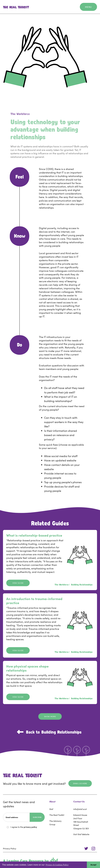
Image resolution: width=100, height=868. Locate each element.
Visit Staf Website (81, 834)
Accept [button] (93, 865)
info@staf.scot (80, 809)
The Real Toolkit (57, 815)
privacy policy (30, 827)
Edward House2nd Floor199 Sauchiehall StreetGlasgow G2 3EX (81, 822)
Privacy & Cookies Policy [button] (57, 865)
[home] (16, 7)
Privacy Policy (10, 848)
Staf (51, 809)
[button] (88, 7)
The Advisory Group (55, 823)
